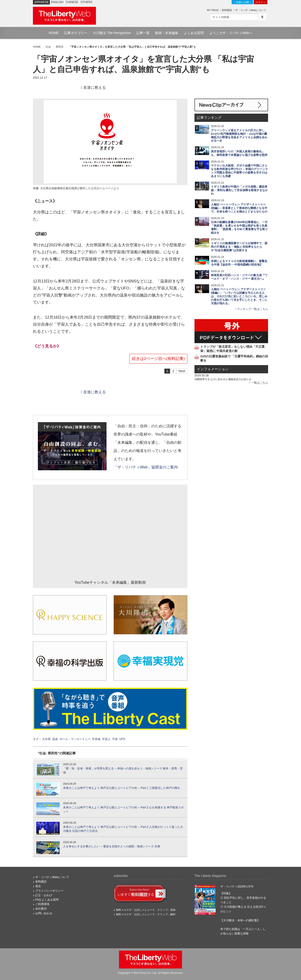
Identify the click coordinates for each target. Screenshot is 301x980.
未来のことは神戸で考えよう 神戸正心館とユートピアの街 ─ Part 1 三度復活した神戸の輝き (122, 788)
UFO (122, 739)
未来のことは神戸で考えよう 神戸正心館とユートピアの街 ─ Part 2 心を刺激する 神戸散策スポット (123, 809)
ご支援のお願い (242, 2)
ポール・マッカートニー (75, 739)
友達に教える (93, 87)
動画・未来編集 (167, 33)
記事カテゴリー (76, 33)
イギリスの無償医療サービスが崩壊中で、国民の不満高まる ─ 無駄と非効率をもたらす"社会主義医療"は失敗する (239, 247)
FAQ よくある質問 (47, 900)
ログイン (261, 2)
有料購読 (227, 10)
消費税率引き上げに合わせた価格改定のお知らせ (223, 379)
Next (182, 371)
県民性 (60, 47)
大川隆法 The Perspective (112, 33)
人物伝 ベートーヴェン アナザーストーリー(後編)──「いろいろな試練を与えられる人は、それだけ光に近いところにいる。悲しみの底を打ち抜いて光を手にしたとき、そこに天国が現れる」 (239, 296)
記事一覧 (143, 33)
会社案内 (41, 909)
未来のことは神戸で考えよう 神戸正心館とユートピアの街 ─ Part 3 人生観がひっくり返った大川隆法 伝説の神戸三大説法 (123, 829)
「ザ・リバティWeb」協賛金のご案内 (146, 467)
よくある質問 (194, 33)
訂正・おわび (44, 895)
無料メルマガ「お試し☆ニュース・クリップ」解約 (146, 914)
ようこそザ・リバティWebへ (231, 33)
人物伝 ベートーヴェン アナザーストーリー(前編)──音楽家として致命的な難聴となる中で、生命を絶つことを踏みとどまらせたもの (239, 208)
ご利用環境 (42, 904)
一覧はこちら (259, 383)
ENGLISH (57, 2)
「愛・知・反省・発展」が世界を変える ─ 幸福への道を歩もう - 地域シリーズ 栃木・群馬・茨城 (123, 770)
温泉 (55, 739)
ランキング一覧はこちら (252, 309)
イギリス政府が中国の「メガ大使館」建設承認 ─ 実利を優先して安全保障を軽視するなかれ (240, 190)
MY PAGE (213, 10)
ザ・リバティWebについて (251, 10)
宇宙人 (106, 739)
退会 (38, 886)
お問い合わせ (44, 913)
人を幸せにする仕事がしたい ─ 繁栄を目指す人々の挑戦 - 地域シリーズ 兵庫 (112, 846)
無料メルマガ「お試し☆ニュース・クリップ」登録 (146, 910)
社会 (48, 47)
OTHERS (87, 2)
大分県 (46, 739)
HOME (54, 33)
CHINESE (72, 2)
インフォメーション (213, 369)
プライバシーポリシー (49, 891)
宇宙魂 (96, 739)
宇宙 (115, 739)
